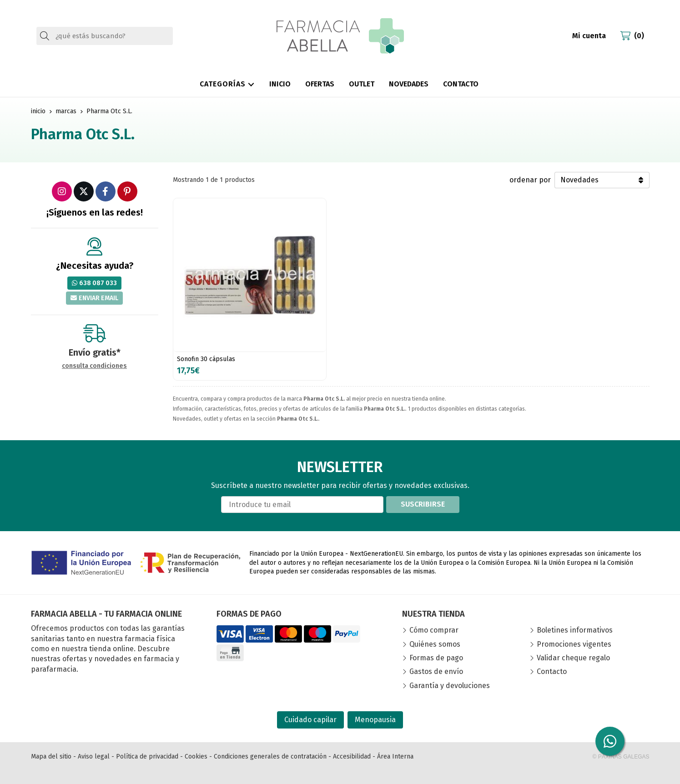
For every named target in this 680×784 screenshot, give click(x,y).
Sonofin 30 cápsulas (206, 359)
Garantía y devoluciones (450, 686)
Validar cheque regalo (573, 658)
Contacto (552, 671)
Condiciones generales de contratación (270, 756)
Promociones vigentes (574, 644)
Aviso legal (94, 756)
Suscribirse (423, 504)
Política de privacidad (147, 756)
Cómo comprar (434, 630)
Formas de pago (436, 658)
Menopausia (375, 720)
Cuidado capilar (310, 720)
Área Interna (395, 756)
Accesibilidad (352, 756)
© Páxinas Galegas (621, 757)
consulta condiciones (94, 366)
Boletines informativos (575, 630)
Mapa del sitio (51, 756)
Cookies (196, 756)
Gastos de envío (436, 671)
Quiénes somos (435, 644)
